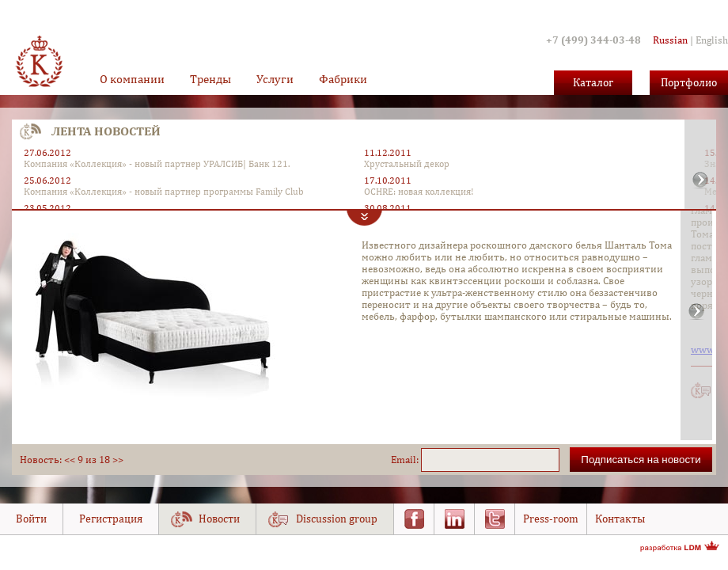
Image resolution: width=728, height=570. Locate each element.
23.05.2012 (47, 208)
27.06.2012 (47, 153)
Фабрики (343, 79)
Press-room (551, 519)
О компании (132, 79)
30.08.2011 (388, 208)
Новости (219, 519)
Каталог (593, 82)
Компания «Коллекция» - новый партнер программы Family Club (164, 192)
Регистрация (111, 519)
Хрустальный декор (407, 164)
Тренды (210, 79)
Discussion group (337, 519)
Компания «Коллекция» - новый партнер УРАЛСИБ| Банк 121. (157, 164)
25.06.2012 (47, 180)
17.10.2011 (388, 180)
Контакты (620, 519)
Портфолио (689, 82)
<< (70, 460)
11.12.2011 (388, 153)
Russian (670, 40)
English (712, 40)
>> (118, 460)
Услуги (275, 79)
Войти (31, 519)
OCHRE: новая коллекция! (419, 192)
